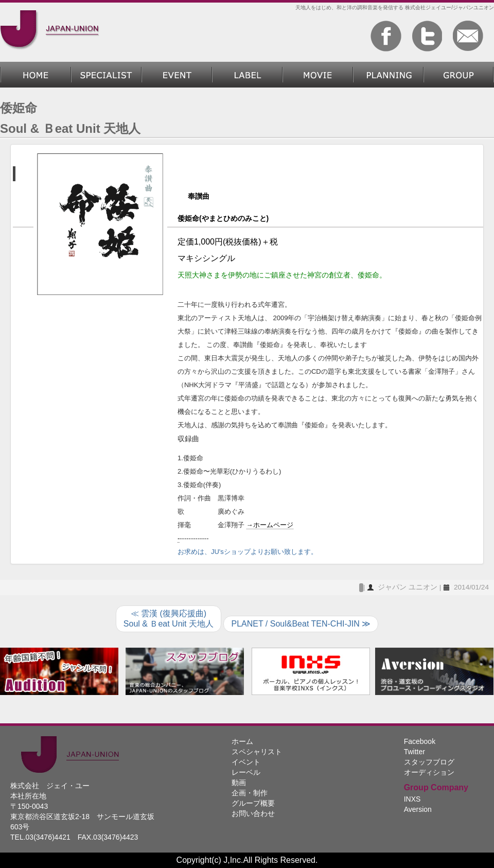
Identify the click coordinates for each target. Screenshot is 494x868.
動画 (318, 75)
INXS (412, 799)
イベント (246, 762)
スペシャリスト (106, 75)
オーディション (429, 772)
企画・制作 (388, 75)
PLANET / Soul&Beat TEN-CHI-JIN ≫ (301, 624)
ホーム (36, 75)
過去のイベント (177, 75)
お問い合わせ (253, 813)
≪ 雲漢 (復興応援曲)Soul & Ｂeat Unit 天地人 (169, 619)
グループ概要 (459, 75)
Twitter (414, 752)
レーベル (247, 75)
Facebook (420, 741)
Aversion (418, 809)
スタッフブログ (429, 762)
